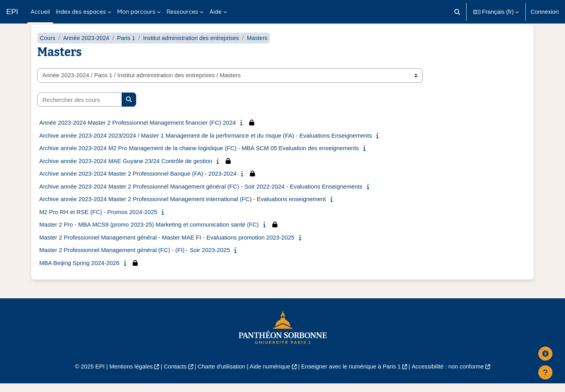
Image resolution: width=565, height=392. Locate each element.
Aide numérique (269, 375)
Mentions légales (128, 375)
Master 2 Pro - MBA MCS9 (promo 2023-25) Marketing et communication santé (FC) (149, 233)
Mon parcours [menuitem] (136, 12)
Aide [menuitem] (216, 12)
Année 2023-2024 (87, 46)
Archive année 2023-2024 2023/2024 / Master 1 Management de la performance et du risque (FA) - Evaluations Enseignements (206, 144)
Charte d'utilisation (220, 375)
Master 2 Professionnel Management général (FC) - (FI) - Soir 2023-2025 (135, 259)
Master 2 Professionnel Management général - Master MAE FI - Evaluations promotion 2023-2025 (167, 246)
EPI (12, 12)
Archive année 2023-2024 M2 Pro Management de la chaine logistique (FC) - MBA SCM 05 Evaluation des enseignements (199, 157)
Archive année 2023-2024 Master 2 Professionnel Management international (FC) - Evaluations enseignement (182, 208)
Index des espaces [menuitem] (81, 12)
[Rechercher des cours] (80, 108)
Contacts (173, 375)
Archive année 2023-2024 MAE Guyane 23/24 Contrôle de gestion (126, 169)
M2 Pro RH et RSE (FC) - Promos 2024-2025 (98, 220)
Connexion (545, 12)
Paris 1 (127, 46)
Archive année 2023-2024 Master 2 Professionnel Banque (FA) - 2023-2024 (138, 182)
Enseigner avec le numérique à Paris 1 (352, 375)
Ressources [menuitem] (182, 12)
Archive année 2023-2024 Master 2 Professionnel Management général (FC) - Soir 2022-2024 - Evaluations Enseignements (201, 195)
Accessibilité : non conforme (451, 375)
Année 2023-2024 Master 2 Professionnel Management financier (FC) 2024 (138, 131)
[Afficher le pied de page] (545, 372)
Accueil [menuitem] (40, 12)
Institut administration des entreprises (193, 46)
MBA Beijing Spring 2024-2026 (79, 271)
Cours (47, 46)
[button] (457, 12)
